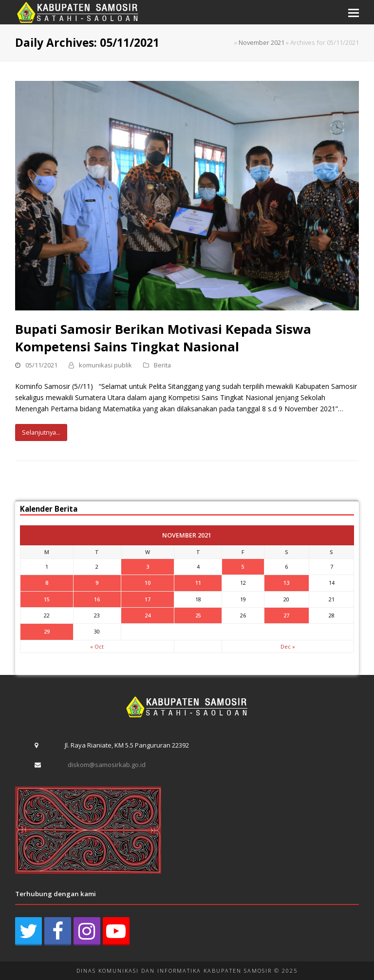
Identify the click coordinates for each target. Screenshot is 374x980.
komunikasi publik (105, 365)
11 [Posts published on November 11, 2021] (198, 583)
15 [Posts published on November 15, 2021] (47, 599)
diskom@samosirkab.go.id (107, 765)
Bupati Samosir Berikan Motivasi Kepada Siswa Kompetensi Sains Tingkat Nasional (163, 338)
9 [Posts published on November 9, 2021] (97, 583)
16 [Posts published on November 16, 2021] (97, 599)
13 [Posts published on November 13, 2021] (286, 583)
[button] (354, 12)
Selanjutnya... (41, 432)
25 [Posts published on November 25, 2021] (198, 615)
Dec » (288, 646)
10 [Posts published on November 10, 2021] (148, 583)
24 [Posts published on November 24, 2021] (148, 615)
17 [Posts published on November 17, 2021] (148, 599)
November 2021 (262, 42)
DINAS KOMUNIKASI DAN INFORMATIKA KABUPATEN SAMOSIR (174, 970)
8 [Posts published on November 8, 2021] (47, 583)
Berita (162, 365)
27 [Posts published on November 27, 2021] (286, 615)
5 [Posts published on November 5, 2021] (243, 567)
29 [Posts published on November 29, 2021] (47, 631)
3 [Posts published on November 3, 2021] (148, 567)
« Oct (97, 646)
